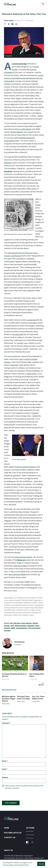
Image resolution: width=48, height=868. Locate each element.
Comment (6, 723)
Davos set (21, 560)
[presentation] (18, 795)
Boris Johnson (27, 623)
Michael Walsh (30, 831)
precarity (8, 171)
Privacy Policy (9, 865)
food (12, 626)
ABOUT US (8, 850)
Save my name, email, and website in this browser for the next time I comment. (24, 787)
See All (41, 685)
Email (5, 769)
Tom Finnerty (30, 838)
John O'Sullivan (30, 835)
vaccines (7, 630)
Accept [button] (41, 864)
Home (7, 828)
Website (5, 777)
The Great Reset (34, 628)
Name (5, 761)
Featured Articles (13, 833)
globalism (31, 626)
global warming (21, 626)
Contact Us (10, 838)
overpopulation (22, 628)
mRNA (13, 628)
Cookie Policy (23, 865)
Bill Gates (17, 623)
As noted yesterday (19, 64)
